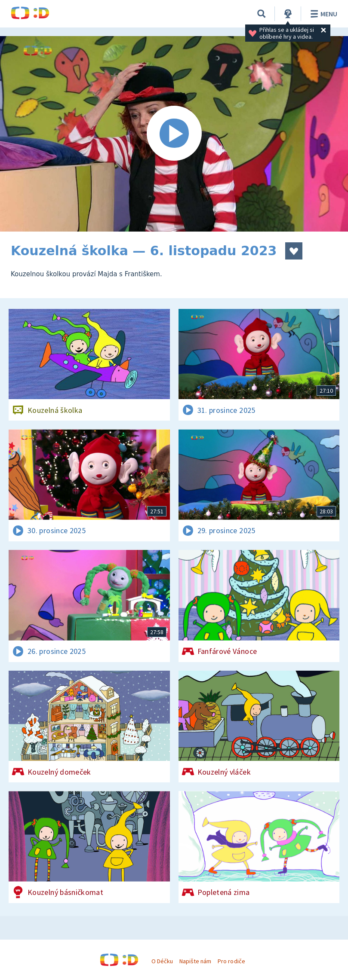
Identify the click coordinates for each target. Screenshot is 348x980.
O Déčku (162, 961)
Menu (322, 14)
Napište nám (195, 961)
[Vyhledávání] (262, 14)
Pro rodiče (231, 961)
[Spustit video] (174, 134)
